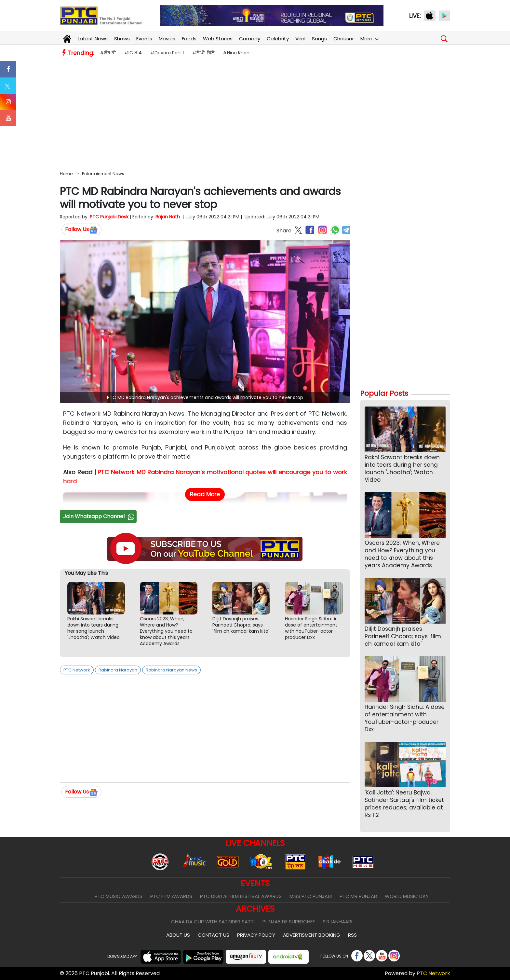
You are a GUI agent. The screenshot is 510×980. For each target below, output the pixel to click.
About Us (178, 935)
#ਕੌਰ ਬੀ (108, 53)
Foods (189, 39)
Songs (319, 39)
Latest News (93, 39)
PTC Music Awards (119, 896)
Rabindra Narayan (118, 670)
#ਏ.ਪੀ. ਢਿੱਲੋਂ (203, 53)
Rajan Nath (168, 217)
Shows (122, 39)
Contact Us (214, 935)
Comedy (250, 39)
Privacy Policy (256, 935)
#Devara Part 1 (167, 53)
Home (66, 174)
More (369, 39)
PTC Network (77, 670)
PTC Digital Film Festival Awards (241, 896)
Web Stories (218, 39)
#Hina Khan (236, 53)
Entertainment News (103, 174)
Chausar (344, 39)
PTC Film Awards (171, 896)
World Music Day (407, 896)
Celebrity (278, 39)
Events (144, 39)
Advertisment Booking (312, 935)
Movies (167, 39)
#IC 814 (133, 53)
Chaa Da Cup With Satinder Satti (213, 922)
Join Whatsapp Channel (100, 516)
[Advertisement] (255, 115)
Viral (300, 39)
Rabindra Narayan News (171, 670)
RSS (352, 935)
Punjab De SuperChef (289, 922)
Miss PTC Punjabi (311, 896)
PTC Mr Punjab (358, 896)
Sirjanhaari (337, 922)
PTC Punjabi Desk (109, 217)
